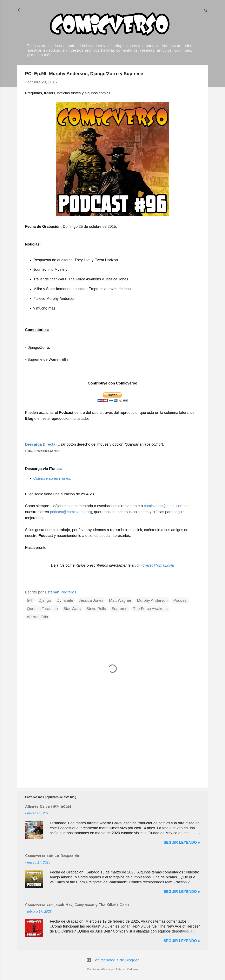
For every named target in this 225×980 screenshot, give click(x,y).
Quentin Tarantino (42, 609)
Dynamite (65, 600)
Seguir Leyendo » (182, 842)
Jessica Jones (91, 600)
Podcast (180, 600)
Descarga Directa (40, 444)
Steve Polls (96, 609)
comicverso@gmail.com (164, 506)
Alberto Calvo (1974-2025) (48, 807)
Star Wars (72, 609)
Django (45, 600)
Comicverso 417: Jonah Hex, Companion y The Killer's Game (77, 905)
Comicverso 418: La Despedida (52, 856)
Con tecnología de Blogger (112, 960)
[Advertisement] (113, 749)
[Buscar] (206, 11)
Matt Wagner (120, 600)
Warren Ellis (38, 617)
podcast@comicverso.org (71, 512)
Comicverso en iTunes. (52, 478)
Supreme (120, 609)
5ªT (30, 600)
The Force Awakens (150, 609)
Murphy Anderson (152, 600)
